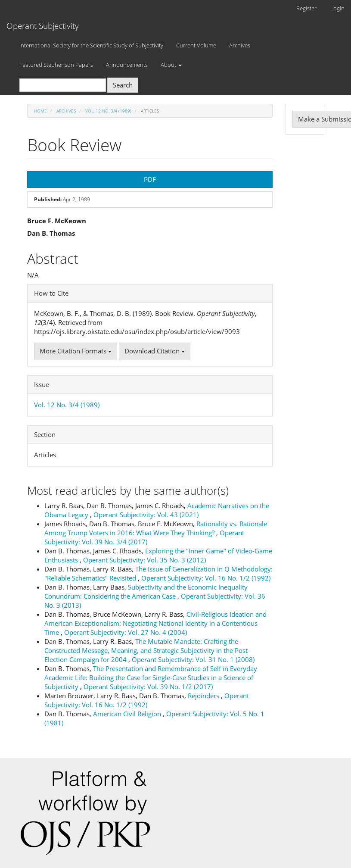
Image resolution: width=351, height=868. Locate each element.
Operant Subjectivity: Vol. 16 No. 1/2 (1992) (206, 578)
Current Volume (196, 45)
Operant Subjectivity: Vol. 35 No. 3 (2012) (144, 560)
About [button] (171, 65)
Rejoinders (204, 696)
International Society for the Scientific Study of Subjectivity (91, 45)
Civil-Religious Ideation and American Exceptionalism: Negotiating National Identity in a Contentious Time (155, 623)
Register (306, 8)
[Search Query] (63, 85)
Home (40, 111)
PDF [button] (150, 179)
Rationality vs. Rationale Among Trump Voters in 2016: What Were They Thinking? (156, 528)
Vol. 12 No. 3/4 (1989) (108, 111)
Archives (240, 45)
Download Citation (155, 351)
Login (337, 8)
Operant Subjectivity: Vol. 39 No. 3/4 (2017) (144, 537)
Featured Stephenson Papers (56, 65)
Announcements (127, 65)
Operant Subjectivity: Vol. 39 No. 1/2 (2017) (148, 687)
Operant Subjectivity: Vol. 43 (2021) (146, 515)
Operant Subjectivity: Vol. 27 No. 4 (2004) (126, 632)
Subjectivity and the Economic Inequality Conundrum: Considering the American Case (146, 592)
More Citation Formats (76, 351)
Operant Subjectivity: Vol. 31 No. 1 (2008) (193, 659)
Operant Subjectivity (43, 26)
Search (123, 85)
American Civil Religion (128, 714)
